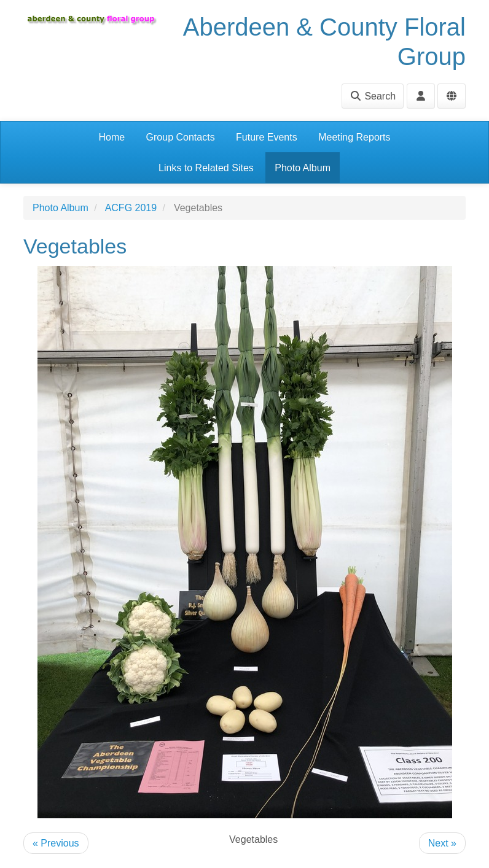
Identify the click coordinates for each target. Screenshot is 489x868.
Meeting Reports (354, 137)
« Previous (56, 843)
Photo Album (303, 168)
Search (373, 96)
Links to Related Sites (206, 168)
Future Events (267, 137)
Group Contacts (181, 137)
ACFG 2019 (131, 208)
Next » (442, 843)
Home (111, 137)
